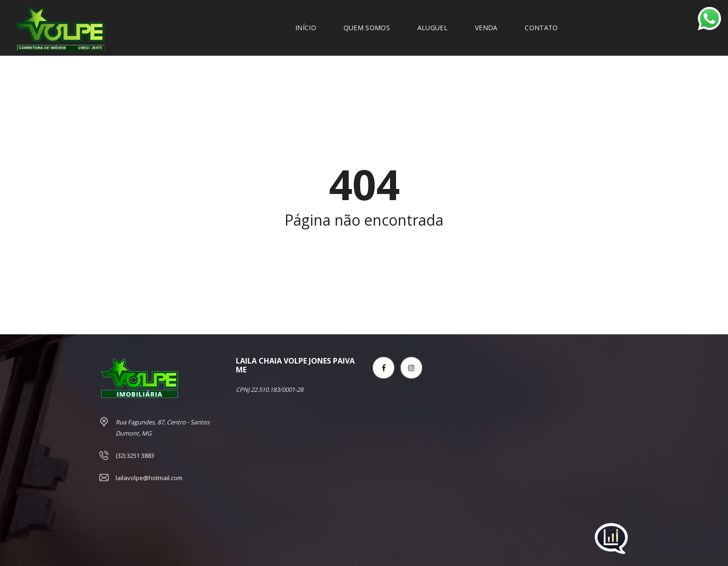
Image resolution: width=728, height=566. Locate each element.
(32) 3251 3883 (135, 455)
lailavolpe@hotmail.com (149, 478)
